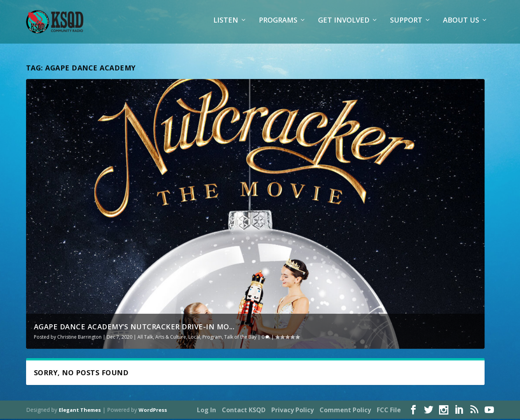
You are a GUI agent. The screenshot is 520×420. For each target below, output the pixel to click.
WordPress (153, 411)
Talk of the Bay (240, 338)
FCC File (389, 411)
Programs (278, 25)
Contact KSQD (244, 411)
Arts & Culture (171, 338)
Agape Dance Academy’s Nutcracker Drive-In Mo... (134, 327)
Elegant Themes (80, 411)
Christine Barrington (79, 338)
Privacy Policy (292, 411)
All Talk (145, 338)
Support (406, 25)
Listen (226, 25)
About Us (461, 25)
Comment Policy (345, 411)
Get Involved (344, 25)
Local (194, 338)
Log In (206, 411)
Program (212, 338)
